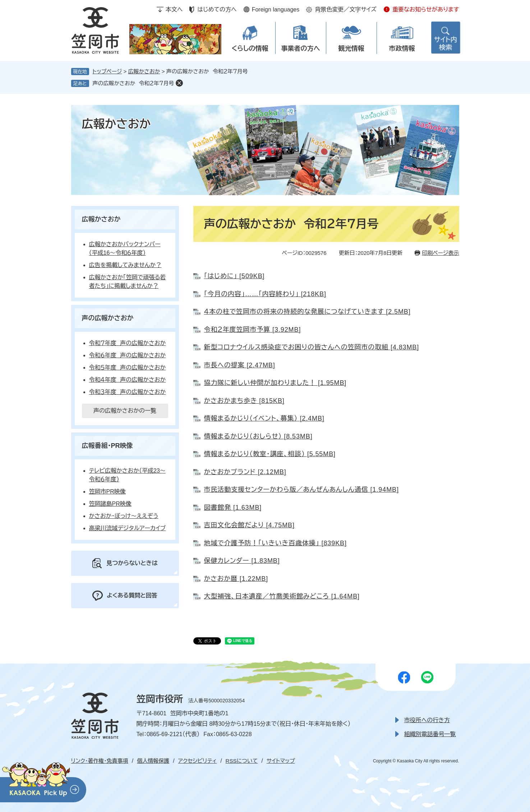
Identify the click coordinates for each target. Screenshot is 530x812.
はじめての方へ (217, 10)
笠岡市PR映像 (107, 492)
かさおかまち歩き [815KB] (244, 401)
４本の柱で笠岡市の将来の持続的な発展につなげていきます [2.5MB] (307, 312)
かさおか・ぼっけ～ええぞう (124, 516)
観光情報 (351, 49)
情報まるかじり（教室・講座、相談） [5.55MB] (270, 454)
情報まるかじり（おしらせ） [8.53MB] (258, 436)
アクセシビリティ (197, 761)
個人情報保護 (153, 761)
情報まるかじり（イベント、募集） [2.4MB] (264, 418)
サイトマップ (281, 761)
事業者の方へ (301, 49)
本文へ (174, 10)
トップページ (107, 71)
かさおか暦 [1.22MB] (236, 579)
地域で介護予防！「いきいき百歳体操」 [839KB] (275, 543)
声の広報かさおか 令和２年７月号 (133, 83)
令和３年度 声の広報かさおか (128, 392)
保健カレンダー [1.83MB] (242, 561)
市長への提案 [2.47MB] (240, 365)
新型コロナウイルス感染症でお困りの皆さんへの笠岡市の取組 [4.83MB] (312, 347)
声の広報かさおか (108, 318)
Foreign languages (276, 10)
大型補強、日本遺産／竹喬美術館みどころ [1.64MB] (282, 596)
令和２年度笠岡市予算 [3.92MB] (253, 330)
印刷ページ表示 (440, 253)
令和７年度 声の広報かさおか (128, 343)
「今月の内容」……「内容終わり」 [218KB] (265, 294)
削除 (179, 83)
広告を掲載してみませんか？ (125, 265)
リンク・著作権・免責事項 (100, 761)
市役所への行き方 (427, 720)
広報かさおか (144, 71)
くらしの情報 (250, 49)
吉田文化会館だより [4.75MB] (249, 525)
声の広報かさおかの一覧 (125, 411)
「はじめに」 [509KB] (234, 276)
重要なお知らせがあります (426, 10)
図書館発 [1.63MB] (233, 508)
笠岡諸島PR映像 (110, 504)
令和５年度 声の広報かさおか (128, 368)
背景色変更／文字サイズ (346, 10)
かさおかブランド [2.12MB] (245, 472)
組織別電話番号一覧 (430, 734)
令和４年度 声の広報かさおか (128, 380)
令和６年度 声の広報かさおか (128, 355)
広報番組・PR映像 (107, 446)
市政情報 (402, 49)
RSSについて (242, 761)
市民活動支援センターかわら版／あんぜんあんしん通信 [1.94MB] (301, 490)
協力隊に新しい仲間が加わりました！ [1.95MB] (275, 383)
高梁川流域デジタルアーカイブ (128, 528)
